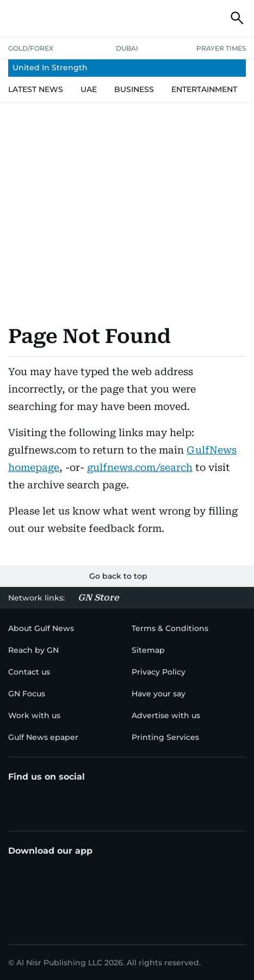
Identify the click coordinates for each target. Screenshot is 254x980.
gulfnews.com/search (140, 467)
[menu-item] (127, 68)
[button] (17, 18)
